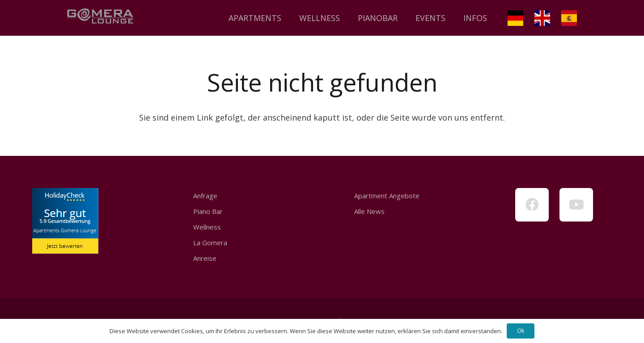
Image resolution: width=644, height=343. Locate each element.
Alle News (369, 211)
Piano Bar (208, 211)
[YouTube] (576, 205)
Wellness (207, 227)
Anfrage (205, 196)
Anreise (205, 258)
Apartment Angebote (387, 196)
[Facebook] (532, 205)
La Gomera (210, 243)
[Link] (100, 18)
